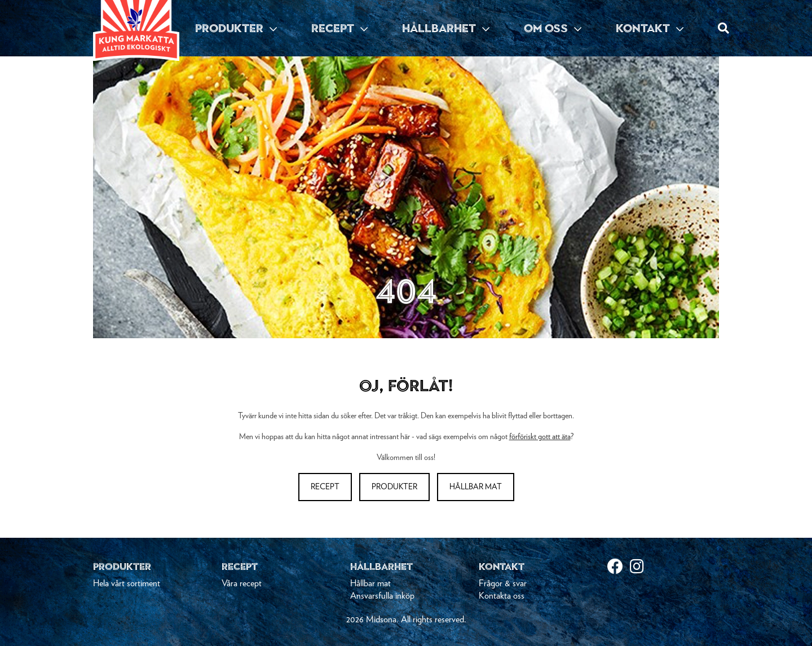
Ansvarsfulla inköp (382, 596)
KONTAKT (650, 28)
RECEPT (339, 28)
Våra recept (242, 583)
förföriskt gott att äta (540, 437)
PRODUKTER (236, 28)
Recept (325, 487)
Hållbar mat (476, 487)
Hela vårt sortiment (127, 583)
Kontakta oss (502, 596)
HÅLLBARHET (446, 28)
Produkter (394, 487)
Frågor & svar (503, 583)
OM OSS (553, 28)
